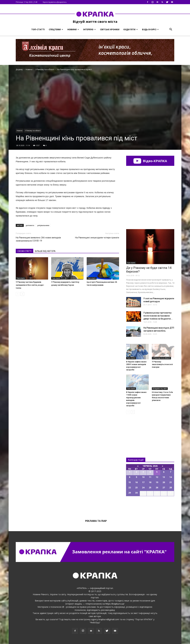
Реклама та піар (96, 521)
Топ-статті (38, 29)
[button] (171, 29)
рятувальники (43, 225)
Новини (73, 29)
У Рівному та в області (33, 131)
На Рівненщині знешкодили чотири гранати (97, 238)
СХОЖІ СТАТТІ (24, 251)
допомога (30, 225)
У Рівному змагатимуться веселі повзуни (162, 364)
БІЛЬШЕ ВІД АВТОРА (45, 251)
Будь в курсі (150, 29)
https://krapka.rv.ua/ (115, 604)
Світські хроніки (110, 29)
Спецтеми (56, 29)
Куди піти (131, 29)
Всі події (150, 506)
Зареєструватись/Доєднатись (55, 2)
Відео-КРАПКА (150, 161)
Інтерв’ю (90, 29)
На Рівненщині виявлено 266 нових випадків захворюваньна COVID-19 (38, 239)
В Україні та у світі (160, 389)
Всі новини (136, 431)
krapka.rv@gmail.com (109, 619)
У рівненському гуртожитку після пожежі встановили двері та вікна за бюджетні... (158, 316)
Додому (19, 69)
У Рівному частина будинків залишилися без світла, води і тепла (30, 285)
